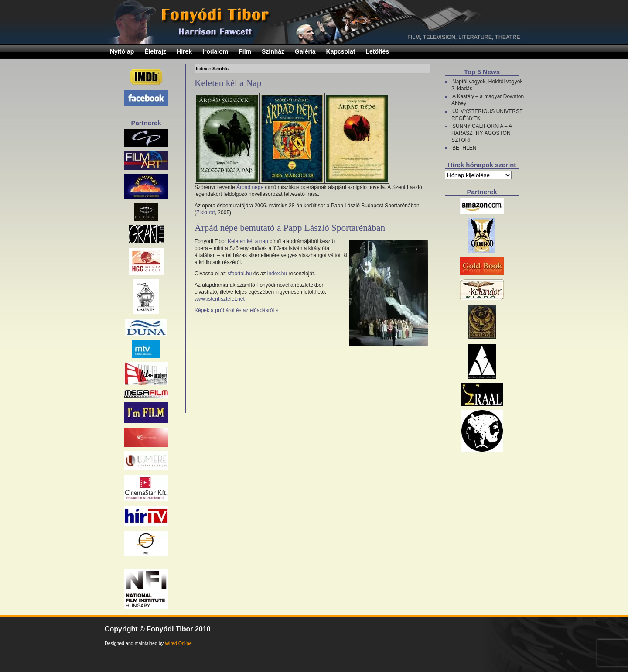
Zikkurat (206, 213)
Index (201, 69)
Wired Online (178, 643)
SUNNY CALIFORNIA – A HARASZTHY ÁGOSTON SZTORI (482, 133)
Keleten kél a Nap (228, 83)
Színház (273, 51)
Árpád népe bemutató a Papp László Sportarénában (290, 228)
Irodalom (215, 51)
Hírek (184, 51)
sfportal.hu (239, 274)
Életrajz (155, 51)
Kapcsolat (341, 51)
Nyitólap (122, 51)
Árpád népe (250, 187)
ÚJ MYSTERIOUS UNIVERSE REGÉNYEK (487, 115)
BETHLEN (464, 148)
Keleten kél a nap (248, 241)
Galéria (305, 51)
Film (245, 51)
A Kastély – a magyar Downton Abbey (488, 100)
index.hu (277, 274)
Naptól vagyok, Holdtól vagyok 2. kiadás (487, 85)
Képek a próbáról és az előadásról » (236, 310)
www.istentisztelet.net (220, 299)
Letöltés (378, 51)
